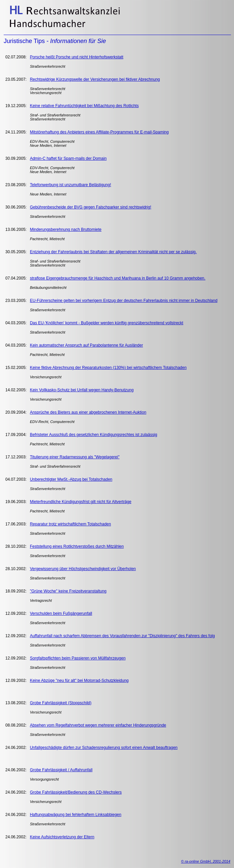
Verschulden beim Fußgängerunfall (61, 613)
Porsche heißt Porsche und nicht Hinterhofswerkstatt (76, 57)
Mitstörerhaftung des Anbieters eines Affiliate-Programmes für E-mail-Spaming (99, 132)
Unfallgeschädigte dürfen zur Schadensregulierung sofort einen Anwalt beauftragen (104, 748)
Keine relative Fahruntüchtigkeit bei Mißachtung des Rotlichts (84, 106)
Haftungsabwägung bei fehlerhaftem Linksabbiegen (76, 815)
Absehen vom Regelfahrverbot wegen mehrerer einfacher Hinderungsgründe (98, 725)
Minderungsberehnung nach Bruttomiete (66, 230)
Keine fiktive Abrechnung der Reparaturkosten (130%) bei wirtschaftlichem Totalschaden (108, 368)
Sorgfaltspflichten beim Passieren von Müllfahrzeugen (78, 658)
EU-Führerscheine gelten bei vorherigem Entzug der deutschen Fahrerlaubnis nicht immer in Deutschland (124, 301)
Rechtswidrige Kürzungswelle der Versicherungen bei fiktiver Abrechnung (95, 79)
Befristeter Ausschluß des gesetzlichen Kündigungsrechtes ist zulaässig (93, 435)
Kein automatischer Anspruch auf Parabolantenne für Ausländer (86, 345)
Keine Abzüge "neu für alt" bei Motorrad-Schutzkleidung (79, 681)
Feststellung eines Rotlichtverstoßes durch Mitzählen (77, 546)
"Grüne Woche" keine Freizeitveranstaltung (68, 591)
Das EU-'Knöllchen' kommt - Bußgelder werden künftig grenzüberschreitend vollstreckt (106, 323)
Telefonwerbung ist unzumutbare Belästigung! (70, 185)
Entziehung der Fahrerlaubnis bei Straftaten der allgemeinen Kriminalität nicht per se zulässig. (113, 252)
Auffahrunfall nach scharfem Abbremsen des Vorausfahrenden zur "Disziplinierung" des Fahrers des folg (122, 636)
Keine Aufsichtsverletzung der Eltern (62, 837)
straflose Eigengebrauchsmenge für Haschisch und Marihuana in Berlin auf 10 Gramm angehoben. (118, 278)
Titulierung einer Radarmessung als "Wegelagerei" (75, 457)
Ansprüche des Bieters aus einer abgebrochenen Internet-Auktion (88, 412)
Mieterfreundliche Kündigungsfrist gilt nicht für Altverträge (81, 502)
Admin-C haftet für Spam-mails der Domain (68, 158)
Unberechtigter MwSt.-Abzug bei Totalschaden (71, 479)
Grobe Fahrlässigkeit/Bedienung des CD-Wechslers (76, 792)
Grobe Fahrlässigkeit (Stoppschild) (61, 703)
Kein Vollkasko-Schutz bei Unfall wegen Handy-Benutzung (82, 390)
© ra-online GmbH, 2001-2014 (206, 861)
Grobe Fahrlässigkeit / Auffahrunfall (61, 770)
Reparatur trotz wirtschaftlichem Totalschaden (70, 524)
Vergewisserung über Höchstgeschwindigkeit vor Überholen (83, 569)
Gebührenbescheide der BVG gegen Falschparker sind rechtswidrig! (90, 207)
